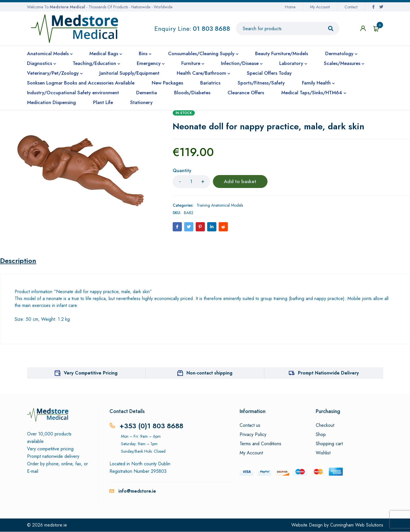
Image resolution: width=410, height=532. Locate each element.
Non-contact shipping (209, 373)
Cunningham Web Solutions (357, 525)
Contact (351, 7)
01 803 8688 (211, 28)
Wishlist (323, 453)
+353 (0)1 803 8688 (152, 426)
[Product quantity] (191, 182)
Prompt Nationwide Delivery (328, 373)
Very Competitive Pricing (91, 373)
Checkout (325, 426)
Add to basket (240, 182)
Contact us (250, 426)
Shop (321, 435)
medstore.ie (56, 525)
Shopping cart (329, 444)
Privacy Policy (253, 435)
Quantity (182, 171)
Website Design (307, 525)
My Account (320, 7)
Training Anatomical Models (220, 205)
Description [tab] (18, 261)
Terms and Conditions (260, 444)
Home (290, 7)
